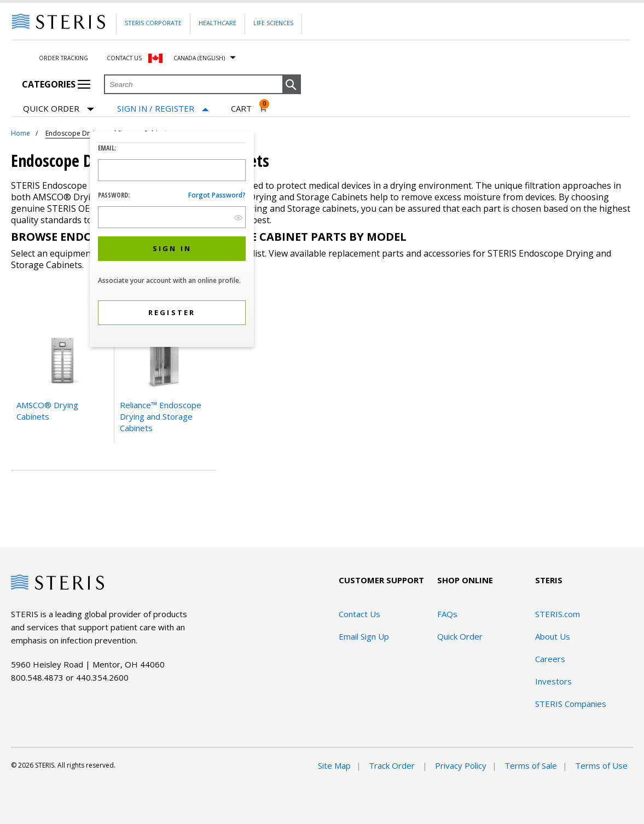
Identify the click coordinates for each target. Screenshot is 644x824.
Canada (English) (199, 58)
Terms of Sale (531, 765)
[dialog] (172, 240)
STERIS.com (558, 614)
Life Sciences (273, 23)
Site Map (334, 765)
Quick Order (59, 109)
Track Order (393, 765)
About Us (553, 636)
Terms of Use (601, 765)
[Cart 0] (249, 108)
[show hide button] (238, 217)
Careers (550, 659)
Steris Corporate (153, 23)
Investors (553, 681)
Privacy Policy (461, 765)
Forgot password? (217, 195)
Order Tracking (63, 58)
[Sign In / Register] (163, 109)
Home (21, 133)
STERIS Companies (571, 704)
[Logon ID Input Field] (172, 170)
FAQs (447, 614)
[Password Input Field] (172, 217)
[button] (292, 85)
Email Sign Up (364, 636)
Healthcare (217, 23)
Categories (56, 84)
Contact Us (124, 58)
